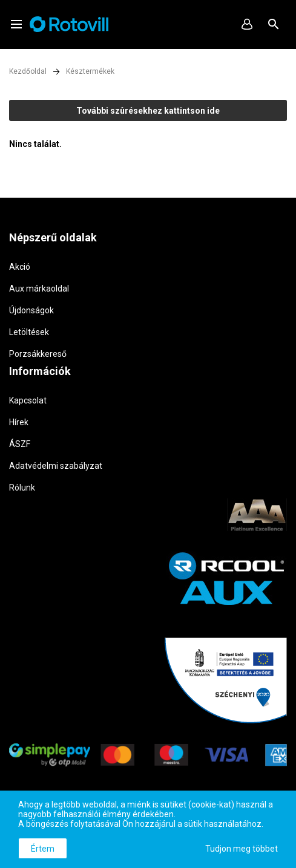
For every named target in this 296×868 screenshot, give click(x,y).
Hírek (19, 422)
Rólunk (22, 488)
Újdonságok (31, 310)
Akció (20, 267)
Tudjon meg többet (242, 849)
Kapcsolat (28, 400)
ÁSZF (20, 444)
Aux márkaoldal (39, 289)
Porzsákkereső (38, 354)
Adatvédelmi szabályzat (56, 466)
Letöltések (29, 332)
